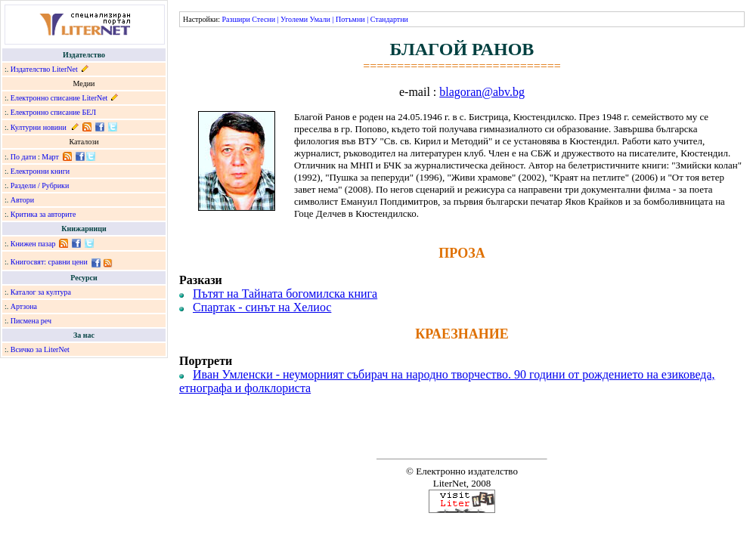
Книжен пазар (33, 244)
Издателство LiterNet (44, 69)
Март (50, 157)
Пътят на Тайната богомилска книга (285, 294)
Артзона (24, 306)
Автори (22, 200)
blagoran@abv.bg (482, 92)
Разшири (235, 19)
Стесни (263, 19)
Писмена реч (31, 321)
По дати (23, 157)
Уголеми (294, 19)
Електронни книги (40, 171)
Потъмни (350, 19)
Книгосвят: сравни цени (49, 262)
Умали (320, 19)
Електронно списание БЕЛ (53, 112)
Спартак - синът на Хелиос (262, 307)
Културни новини (39, 127)
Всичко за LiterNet (40, 349)
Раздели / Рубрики (40, 185)
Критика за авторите (43, 214)
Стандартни (389, 19)
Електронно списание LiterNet (59, 98)
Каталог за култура (41, 292)
